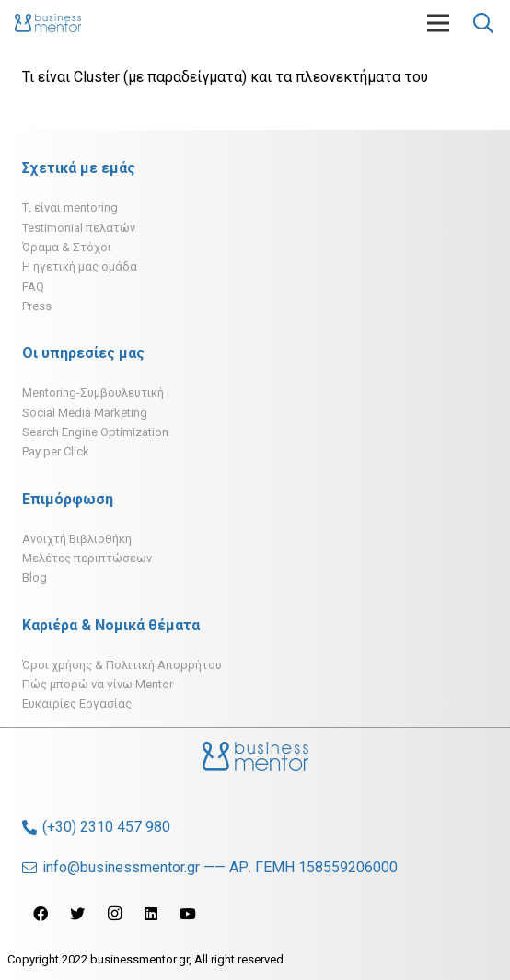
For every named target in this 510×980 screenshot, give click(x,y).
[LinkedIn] (151, 914)
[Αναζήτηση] (483, 23)
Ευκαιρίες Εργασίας (77, 703)
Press (37, 306)
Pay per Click (56, 451)
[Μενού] (438, 23)
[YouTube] (188, 914)
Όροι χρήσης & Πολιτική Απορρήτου (122, 665)
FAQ (33, 287)
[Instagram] (114, 914)
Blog (35, 577)
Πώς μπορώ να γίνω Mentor (98, 684)
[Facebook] (41, 914)
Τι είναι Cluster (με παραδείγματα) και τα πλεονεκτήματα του (225, 77)
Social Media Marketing (85, 413)
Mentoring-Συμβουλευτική (93, 392)
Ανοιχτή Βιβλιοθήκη (77, 539)
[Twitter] (77, 914)
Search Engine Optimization (95, 432)
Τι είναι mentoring (70, 208)
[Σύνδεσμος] (48, 23)
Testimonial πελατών (79, 228)
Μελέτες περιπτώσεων (87, 558)
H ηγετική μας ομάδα (80, 266)
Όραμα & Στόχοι (67, 247)
